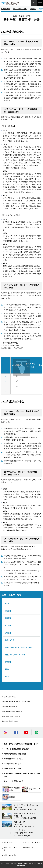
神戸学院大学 (5, 9)
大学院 (7, 677)
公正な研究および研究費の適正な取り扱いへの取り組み (22, 775)
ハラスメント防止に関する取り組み (17, 749)
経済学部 (8, 611)
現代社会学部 (9, 640)
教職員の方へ (29, 847)
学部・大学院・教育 (20, 9)
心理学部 (8, 633)
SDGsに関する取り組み (12, 764)
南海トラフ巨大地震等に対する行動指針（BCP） (22, 744)
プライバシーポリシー (33, 842)
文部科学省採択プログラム (13, 769)
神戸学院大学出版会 (10, 721)
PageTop (40, 865)
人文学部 (8, 625)
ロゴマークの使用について (13, 781)
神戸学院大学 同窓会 (10, 707)
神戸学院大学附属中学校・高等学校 (15, 702)
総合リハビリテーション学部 (15, 655)
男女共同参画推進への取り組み (15, 754)
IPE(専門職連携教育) (11, 789)
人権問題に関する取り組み (13, 759)
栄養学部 (8, 662)
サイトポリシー (9, 842)
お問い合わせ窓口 (10, 855)
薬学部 (7, 669)
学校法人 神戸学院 (9, 697)
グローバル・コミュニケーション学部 (18, 647)
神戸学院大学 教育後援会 (11, 711)
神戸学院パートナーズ (10, 716)
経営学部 (33, 9)
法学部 (7, 603)
